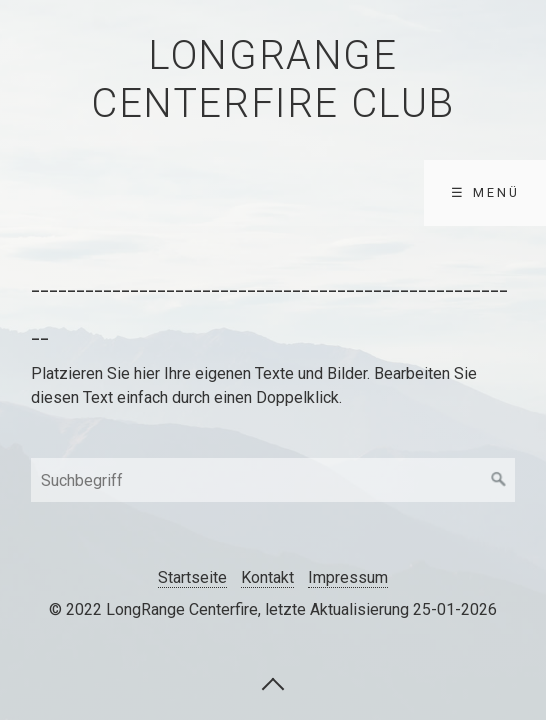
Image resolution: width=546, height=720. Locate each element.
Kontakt (267, 577)
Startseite (192, 577)
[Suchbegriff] (272, 480)
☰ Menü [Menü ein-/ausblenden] (485, 192)
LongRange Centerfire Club (273, 79)
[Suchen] (499, 480)
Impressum (348, 577)
